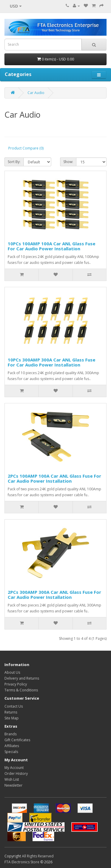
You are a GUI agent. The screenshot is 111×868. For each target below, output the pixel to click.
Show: (68, 162)
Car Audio (36, 93)
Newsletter (13, 785)
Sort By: (14, 162)
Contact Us (14, 706)
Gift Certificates (17, 740)
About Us (12, 672)
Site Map (12, 718)
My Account (14, 768)
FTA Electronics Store (22, 862)
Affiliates (12, 746)
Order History (16, 774)
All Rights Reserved (38, 856)
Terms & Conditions (21, 690)
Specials (11, 752)
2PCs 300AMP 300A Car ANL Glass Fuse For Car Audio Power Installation (54, 595)
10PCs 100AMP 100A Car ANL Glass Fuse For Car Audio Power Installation (52, 246)
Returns (11, 712)
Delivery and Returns (22, 678)
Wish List (12, 779)
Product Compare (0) (26, 148)
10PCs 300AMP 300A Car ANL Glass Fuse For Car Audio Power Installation (52, 362)
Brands (11, 734)
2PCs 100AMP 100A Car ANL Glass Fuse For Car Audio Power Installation (54, 478)
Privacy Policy (16, 684)
